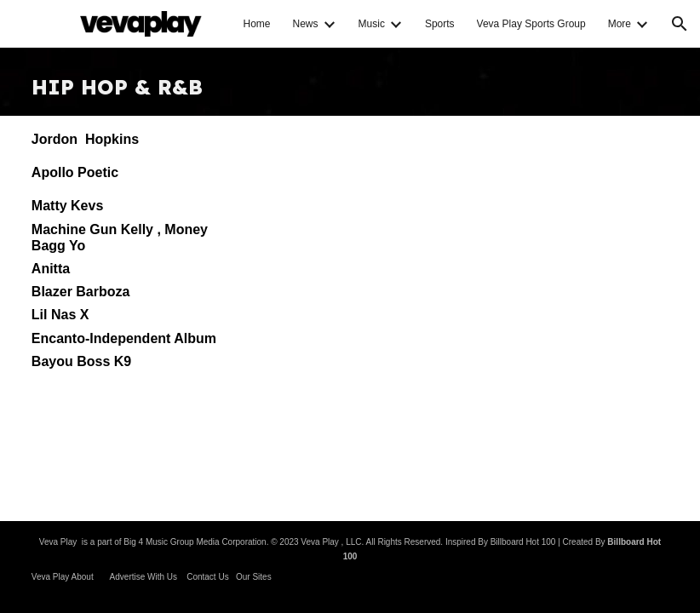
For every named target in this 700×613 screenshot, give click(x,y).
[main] (350, 82)
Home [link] (257, 24)
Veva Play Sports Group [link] (531, 24)
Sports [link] (440, 24)
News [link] (306, 24)
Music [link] (372, 24)
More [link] (620, 24)
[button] (680, 24)
